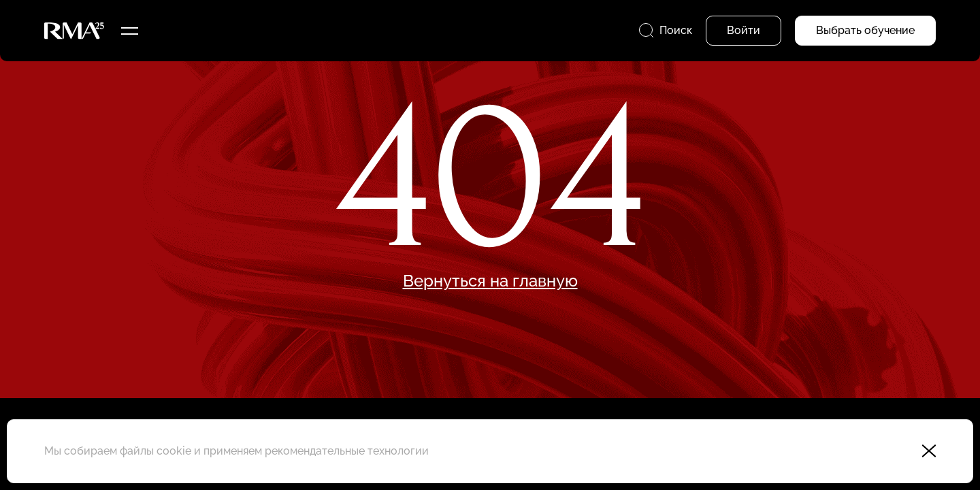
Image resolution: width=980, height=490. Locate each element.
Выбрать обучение (865, 30)
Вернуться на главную (490, 281)
